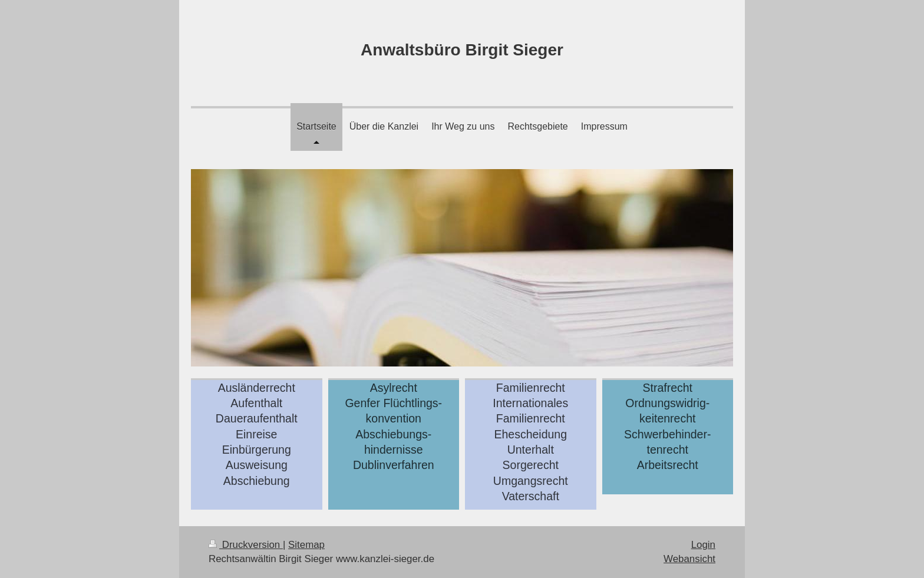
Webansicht (689, 559)
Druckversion (246, 545)
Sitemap (306, 545)
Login (703, 545)
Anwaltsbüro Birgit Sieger (462, 50)
